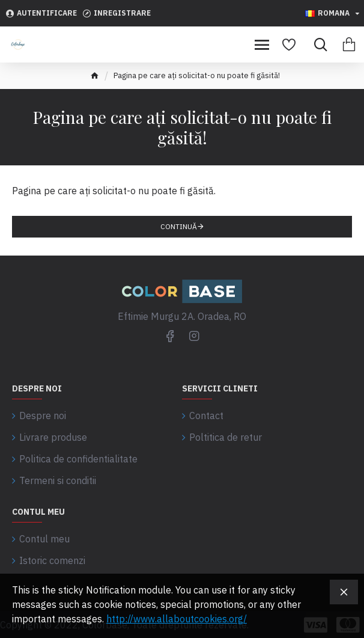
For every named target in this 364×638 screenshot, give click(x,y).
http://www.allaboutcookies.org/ (177, 619)
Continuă (179, 226)
